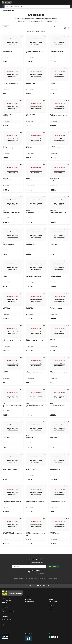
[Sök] (36, 6)
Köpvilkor (4, 609)
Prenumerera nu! (53, 567)
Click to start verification (38, 572)
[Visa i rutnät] (66, 28)
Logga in (51, 608)
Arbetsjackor (11, 10)
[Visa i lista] (69, 28)
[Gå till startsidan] (7, 2)
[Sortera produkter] (59, 27)
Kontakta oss (5, 605)
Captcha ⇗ (41, 574)
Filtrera (5, 27)
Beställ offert (5, 607)
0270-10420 (30, 586)
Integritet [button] (51, 610)
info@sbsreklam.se (44, 586)
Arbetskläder (4, 10)
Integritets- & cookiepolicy (8, 611)
